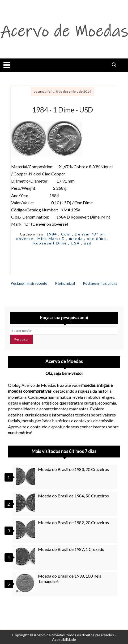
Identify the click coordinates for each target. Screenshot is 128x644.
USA (76, 243)
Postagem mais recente (29, 283)
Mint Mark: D (52, 239)
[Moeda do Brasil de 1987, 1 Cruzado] (26, 556)
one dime (97, 239)
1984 (52, 234)
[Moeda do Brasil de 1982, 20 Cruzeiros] (26, 529)
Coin (67, 234)
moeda (77, 239)
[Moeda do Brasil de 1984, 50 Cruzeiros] (26, 503)
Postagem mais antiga (100, 283)
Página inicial (65, 283)
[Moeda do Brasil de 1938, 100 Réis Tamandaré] (26, 583)
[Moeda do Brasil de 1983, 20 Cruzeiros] (26, 476)
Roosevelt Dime (51, 243)
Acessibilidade (64, 639)
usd (88, 243)
